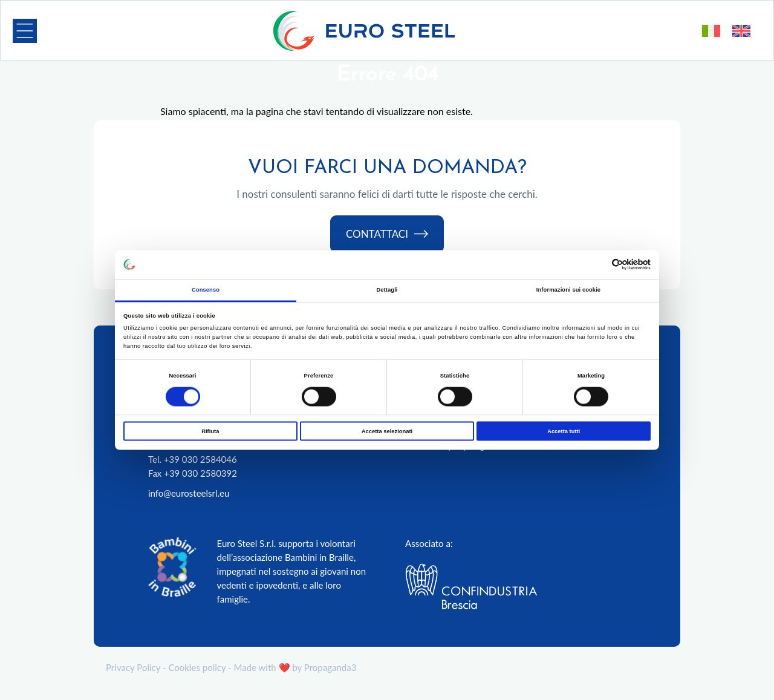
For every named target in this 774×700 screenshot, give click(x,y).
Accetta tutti (564, 431)
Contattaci (387, 234)
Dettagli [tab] (387, 289)
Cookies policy (197, 667)
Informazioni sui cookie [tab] (568, 289)
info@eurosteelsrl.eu (189, 493)
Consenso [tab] (206, 289)
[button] (25, 31)
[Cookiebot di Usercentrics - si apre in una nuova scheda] (598, 265)
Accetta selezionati (387, 431)
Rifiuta (210, 431)
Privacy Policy (133, 667)
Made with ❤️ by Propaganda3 (295, 667)
